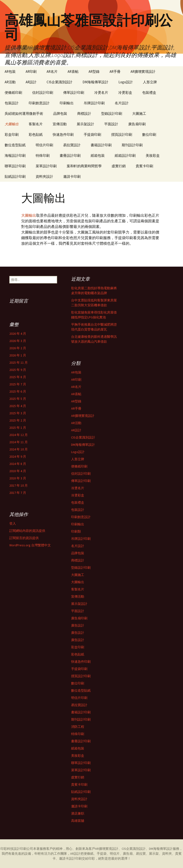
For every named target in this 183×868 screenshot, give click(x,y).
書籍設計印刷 (101, 145)
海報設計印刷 (15, 155)
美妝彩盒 (153, 155)
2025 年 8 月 (18, 377)
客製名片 (36, 124)
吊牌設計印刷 (94, 103)
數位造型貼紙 (15, 145)
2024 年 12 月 (19, 435)
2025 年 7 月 (18, 384)
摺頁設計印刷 (122, 134)
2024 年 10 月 (19, 449)
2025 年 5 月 (18, 399)
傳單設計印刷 (74, 92)
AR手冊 (115, 71)
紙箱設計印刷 (125, 155)
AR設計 (31, 82)
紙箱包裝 (98, 155)
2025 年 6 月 (18, 391)
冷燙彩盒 (125, 92)
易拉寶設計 (72, 145)
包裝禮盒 (149, 92)
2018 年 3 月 (18, 478)
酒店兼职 (78, 813)
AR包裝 (10, 71)
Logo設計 (126, 82)
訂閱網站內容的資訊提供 (27, 531)
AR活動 (10, 82)
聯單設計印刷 (15, 166)
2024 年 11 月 (19, 442)
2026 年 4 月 (18, 334)
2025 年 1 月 (18, 428)
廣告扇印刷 (137, 124)
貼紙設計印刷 (15, 176)
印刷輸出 (67, 103)
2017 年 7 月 (18, 493)
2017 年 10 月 (19, 485)
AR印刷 (31, 71)
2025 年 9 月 (18, 370)
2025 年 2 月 (18, 420)
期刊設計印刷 (132, 145)
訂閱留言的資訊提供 (24, 538)
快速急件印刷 (63, 134)
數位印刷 (149, 134)
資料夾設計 (44, 176)
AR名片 (52, 71)
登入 (13, 523)
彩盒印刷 (12, 134)
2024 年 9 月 (18, 457)
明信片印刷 (44, 145)
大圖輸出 (12, 124)
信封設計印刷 (43, 92)
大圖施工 (139, 113)
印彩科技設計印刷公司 (17, 849)
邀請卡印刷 (72, 176)
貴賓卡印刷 (144, 166)
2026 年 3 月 (18, 341)
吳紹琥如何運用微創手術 (24, 113)
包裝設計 (12, 103)
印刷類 (76, 531)
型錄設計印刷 (112, 113)
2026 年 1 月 (18, 355)
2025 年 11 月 (19, 363)
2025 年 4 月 (18, 406)
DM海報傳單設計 (95, 82)
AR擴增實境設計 (143, 71)
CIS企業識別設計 (60, 82)
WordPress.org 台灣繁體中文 (30, 545)
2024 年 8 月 (18, 464)
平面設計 (111, 124)
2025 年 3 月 (18, 413)
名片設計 (122, 103)
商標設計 (84, 113)
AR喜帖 (73, 71)
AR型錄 (94, 71)
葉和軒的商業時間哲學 (84, 166)
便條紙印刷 (13, 92)
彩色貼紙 (36, 134)
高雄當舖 (78, 821)
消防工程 (78, 727)
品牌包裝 (60, 113)
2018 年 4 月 (18, 471)
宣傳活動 (60, 124)
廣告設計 (78, 625)
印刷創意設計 (39, 103)
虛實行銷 (119, 166)
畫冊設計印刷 (70, 155)
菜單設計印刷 (46, 166)
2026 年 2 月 (18, 348)
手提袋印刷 (92, 134)
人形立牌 (150, 82)
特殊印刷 (43, 155)
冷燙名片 (101, 92)
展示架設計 (85, 124)
